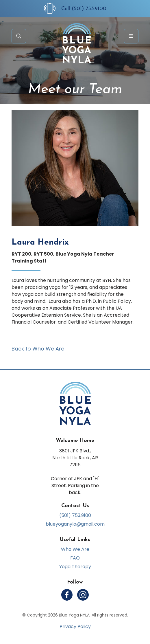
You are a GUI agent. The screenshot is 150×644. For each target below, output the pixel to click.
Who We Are (75, 549)
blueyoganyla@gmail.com (75, 524)
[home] (75, 43)
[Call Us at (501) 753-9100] (53, 8)
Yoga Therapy (75, 567)
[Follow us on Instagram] (83, 595)
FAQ (75, 558)
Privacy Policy (75, 627)
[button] (131, 36)
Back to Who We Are (38, 349)
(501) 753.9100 (75, 515)
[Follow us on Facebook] (67, 595)
